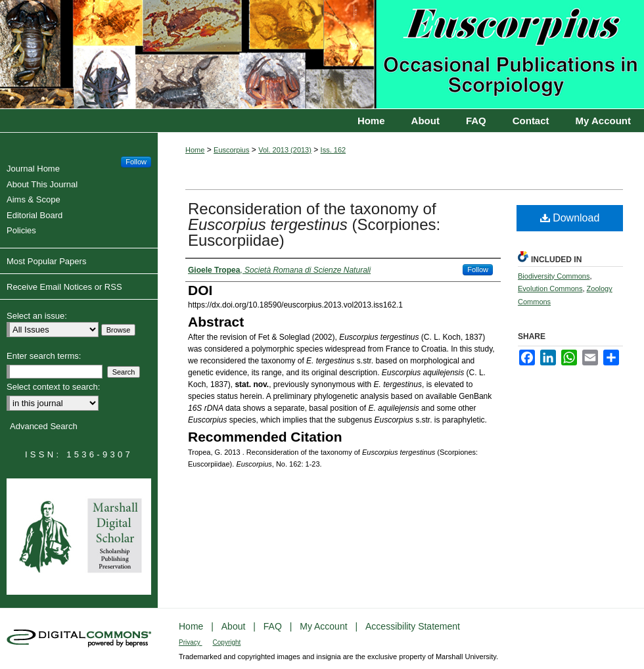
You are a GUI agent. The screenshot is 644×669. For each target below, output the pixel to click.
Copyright (227, 642)
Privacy (191, 642)
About (235, 626)
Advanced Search (44, 426)
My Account (325, 626)
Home (195, 150)
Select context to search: (53, 387)
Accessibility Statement (413, 626)
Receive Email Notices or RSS (64, 287)
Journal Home (35, 169)
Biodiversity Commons (554, 276)
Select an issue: (37, 316)
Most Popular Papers (46, 261)
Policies (23, 230)
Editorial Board (36, 215)
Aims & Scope (35, 199)
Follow (478, 269)
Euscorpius (322, 55)
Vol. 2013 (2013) (285, 150)
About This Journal (44, 184)
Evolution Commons (550, 288)
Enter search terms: (44, 356)
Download (570, 218)
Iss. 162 (333, 150)
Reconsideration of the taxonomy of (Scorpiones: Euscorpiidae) (314, 224)
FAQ (274, 626)
